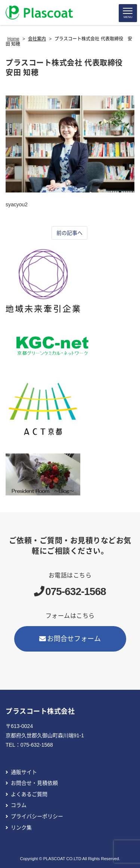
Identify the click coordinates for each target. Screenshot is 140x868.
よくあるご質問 (29, 794)
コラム (19, 805)
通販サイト (24, 772)
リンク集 (21, 828)
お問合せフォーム (70, 639)
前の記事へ (69, 233)
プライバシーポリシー (37, 816)
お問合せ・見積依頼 (34, 783)
